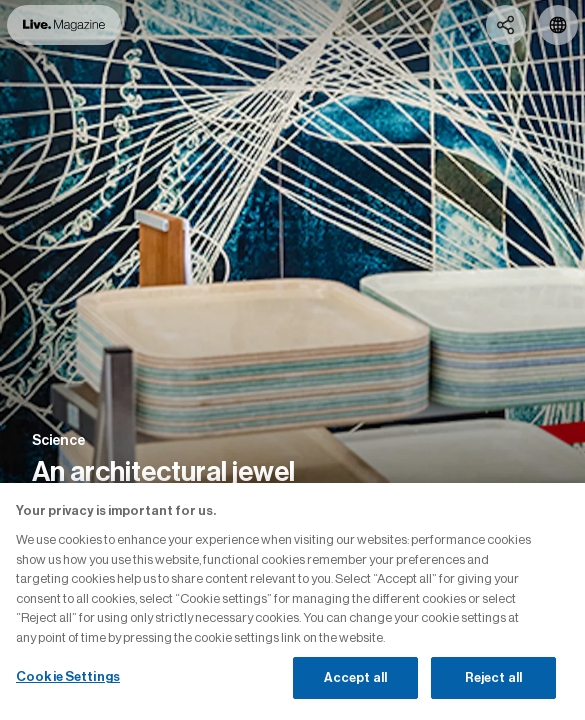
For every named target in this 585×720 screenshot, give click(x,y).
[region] (292, 601)
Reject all (493, 677)
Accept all (355, 677)
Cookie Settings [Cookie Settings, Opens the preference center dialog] (68, 676)
